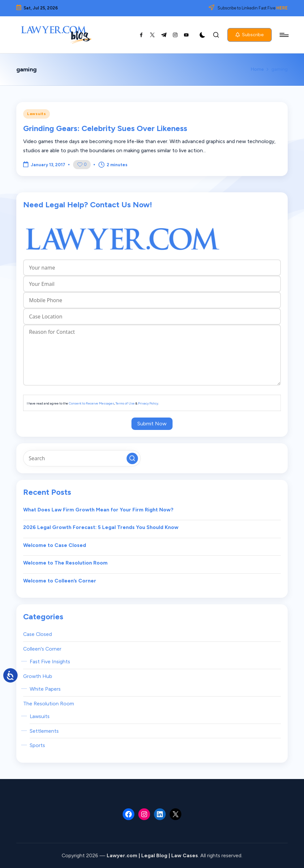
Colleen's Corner (42, 649)
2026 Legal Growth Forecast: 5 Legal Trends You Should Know (101, 527)
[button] (250, 35)
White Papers (45, 689)
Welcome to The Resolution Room (65, 563)
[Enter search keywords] (82, 458)
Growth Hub (38, 676)
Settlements (44, 731)
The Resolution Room (49, 704)
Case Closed (38, 634)
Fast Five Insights (50, 662)
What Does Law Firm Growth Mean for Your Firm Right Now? (98, 510)
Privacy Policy (148, 403)
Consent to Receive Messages (91, 403)
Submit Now (152, 424)
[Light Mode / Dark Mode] (203, 35)
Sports (37, 745)
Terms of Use (125, 403)
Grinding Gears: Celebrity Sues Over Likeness (105, 128)
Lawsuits (37, 114)
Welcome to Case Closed (55, 545)
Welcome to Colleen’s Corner (60, 581)
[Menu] (284, 35)
